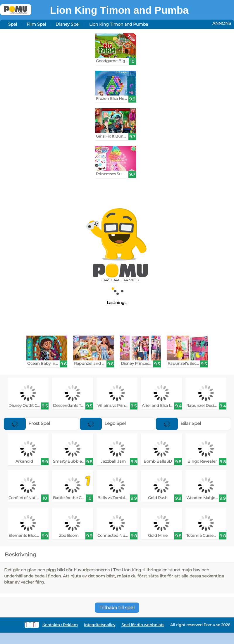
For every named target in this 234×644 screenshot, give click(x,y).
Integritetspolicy (100, 625)
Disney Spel (68, 24)
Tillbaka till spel (117, 608)
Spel (13, 24)
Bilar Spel (178, 423)
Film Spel (36, 24)
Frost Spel (27, 423)
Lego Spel (103, 423)
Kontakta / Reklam (60, 625)
